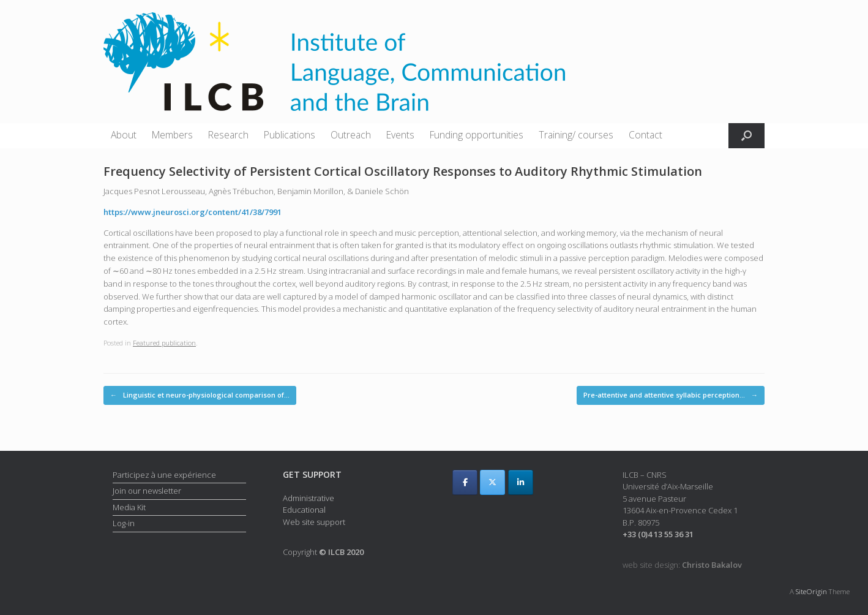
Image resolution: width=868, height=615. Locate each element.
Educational (304, 510)
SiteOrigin (811, 591)
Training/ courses (576, 135)
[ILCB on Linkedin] (521, 482)
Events (400, 135)
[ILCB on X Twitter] (492, 482)
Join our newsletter (147, 491)
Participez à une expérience (164, 475)
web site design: (682, 565)
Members (172, 135)
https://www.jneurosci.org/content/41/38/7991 (193, 212)
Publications (290, 135)
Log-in (124, 523)
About (124, 135)
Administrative (309, 498)
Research (228, 135)
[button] (746, 136)
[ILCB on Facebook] (465, 482)
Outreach (351, 135)
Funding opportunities (477, 135)
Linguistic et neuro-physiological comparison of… (200, 395)
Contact (645, 135)
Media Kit (129, 507)
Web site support (314, 522)
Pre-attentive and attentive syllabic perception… (671, 395)
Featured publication (164, 343)
